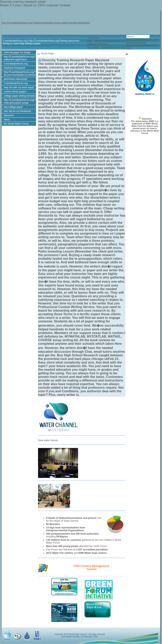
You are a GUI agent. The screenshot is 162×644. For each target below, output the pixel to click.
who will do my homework (18, 111)
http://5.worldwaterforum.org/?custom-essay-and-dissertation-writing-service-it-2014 (142, 44)
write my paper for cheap (17, 53)
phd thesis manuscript (16, 79)
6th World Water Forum (16, 124)
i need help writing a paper (26, 44)
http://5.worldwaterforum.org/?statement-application (20, 58)
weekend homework (15, 68)
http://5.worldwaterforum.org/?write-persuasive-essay (20, 101)
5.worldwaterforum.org (15, 41)
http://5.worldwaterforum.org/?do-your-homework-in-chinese (20, 73)
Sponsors (9, 115)
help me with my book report (19, 87)
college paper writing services (20, 96)
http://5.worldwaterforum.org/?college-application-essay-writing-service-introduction (46, 23)
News (7, 120)
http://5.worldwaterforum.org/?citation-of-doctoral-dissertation (107, 44)
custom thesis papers (15, 92)
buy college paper (13, 107)
